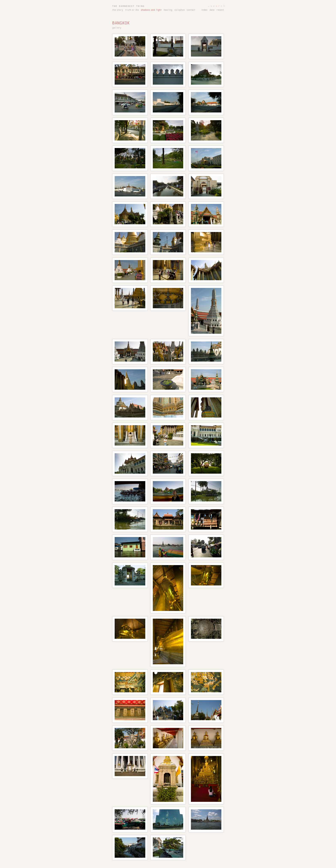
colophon (180, 10)
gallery (117, 28)
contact (191, 10)
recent (220, 10)
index (204, 10)
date (212, 10)
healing (168, 10)
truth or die (132, 10)
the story (118, 10)
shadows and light (151, 10)
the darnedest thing (128, 6)
